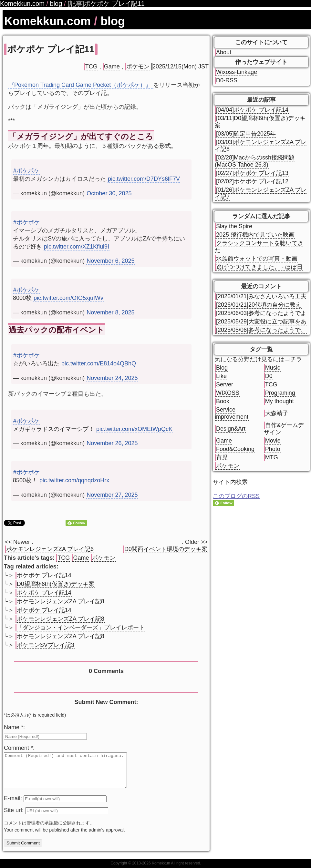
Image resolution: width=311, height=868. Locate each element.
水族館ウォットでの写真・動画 (257, 259)
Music (273, 368)
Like (221, 376)
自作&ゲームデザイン (284, 429)
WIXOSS (228, 393)
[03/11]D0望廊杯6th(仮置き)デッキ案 (260, 122)
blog (113, 21)
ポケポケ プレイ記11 (51, 49)
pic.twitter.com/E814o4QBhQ (99, 363)
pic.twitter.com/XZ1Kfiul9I (77, 247)
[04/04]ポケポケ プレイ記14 (252, 110)
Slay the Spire (234, 226)
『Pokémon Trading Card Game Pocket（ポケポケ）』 (81, 85)
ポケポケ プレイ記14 (44, 575)
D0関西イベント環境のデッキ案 (166, 549)
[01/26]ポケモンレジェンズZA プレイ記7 (261, 193)
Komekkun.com (47, 21)
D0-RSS (227, 80)
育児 (222, 457)
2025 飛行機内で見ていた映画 (255, 235)
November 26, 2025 (112, 443)
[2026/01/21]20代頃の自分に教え (259, 305)
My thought (280, 401)
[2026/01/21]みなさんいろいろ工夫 (261, 296)
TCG (91, 66)
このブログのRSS (236, 496)
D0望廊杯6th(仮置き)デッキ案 (56, 584)
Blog (222, 368)
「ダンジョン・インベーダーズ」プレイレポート (81, 628)
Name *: (14, 727)
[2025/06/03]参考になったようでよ (261, 313)
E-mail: (14, 805)
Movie (273, 441)
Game (112, 66)
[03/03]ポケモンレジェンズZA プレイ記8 (261, 146)
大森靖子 (277, 413)
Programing (280, 393)
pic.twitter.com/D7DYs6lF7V (144, 179)
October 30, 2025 (109, 193)
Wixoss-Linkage (237, 72)
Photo (273, 449)
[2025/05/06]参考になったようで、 (261, 330)
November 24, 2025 (112, 378)
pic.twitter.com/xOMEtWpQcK (134, 429)
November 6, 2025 (110, 261)
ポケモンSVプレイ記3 (46, 645)
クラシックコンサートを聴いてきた (259, 247)
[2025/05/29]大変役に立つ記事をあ (261, 322)
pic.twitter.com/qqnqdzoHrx (74, 480)
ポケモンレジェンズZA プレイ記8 (61, 601)
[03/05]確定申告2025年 (246, 134)
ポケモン (138, 66)
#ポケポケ (26, 171)
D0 (269, 376)
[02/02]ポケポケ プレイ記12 (252, 181)
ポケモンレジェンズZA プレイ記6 (50, 549)
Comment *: (19, 748)
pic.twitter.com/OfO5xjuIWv (68, 298)
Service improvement (232, 413)
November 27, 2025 (112, 495)
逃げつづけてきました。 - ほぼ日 (259, 267)
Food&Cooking (235, 449)
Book (223, 401)
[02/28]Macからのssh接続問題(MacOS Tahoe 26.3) (255, 161)
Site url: (15, 817)
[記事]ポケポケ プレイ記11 (106, 4)
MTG (272, 457)
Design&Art (231, 429)
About (224, 52)
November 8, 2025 (110, 312)
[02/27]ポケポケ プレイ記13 (252, 173)
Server (225, 384)
